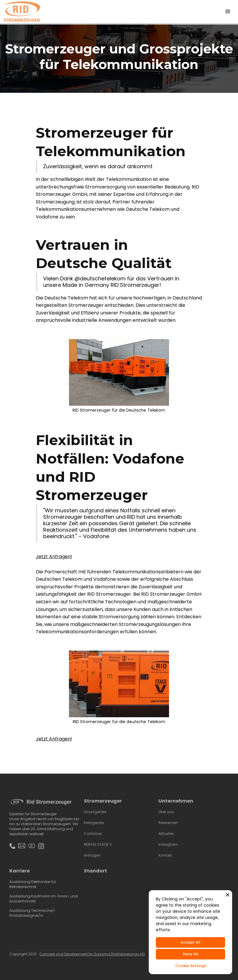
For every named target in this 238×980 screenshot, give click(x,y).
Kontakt (166, 860)
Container (93, 838)
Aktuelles (167, 838)
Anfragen (92, 860)
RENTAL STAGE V (98, 849)
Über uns (167, 817)
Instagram (168, 849)
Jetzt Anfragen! (54, 556)
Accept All (190, 942)
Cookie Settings (191, 966)
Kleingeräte (94, 827)
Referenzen (168, 827)
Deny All (191, 954)
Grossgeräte (95, 817)
